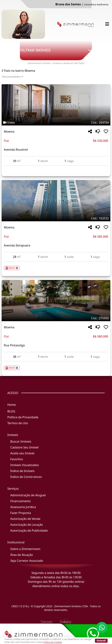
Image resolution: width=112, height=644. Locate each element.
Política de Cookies (53, 642)
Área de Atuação (22, 555)
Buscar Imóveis (21, 441)
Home (12, 405)
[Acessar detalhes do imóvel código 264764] (56, 168)
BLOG (11, 411)
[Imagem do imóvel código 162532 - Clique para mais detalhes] (56, 201)
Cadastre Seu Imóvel (24, 447)
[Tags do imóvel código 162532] (56, 218)
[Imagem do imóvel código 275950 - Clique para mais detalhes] (56, 301)
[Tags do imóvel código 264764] (56, 123)
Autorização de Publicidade (29, 531)
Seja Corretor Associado (27, 561)
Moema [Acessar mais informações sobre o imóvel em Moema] (9, 132)
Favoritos (17, 459)
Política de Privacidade (23, 417)
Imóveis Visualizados (25, 465)
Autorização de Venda (25, 519)
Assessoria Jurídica (23, 507)
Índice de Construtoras (26, 477)
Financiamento (21, 501)
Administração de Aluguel (28, 495)
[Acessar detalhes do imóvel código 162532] (56, 266)
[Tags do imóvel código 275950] (56, 318)
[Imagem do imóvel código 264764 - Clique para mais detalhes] (56, 105)
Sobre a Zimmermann (25, 549)
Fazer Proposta (21, 513)
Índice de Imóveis (22, 471)
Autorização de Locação (27, 525)
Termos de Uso (18, 423)
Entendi (101, 641)
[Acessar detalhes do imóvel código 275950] (56, 366)
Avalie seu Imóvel (22, 453)
